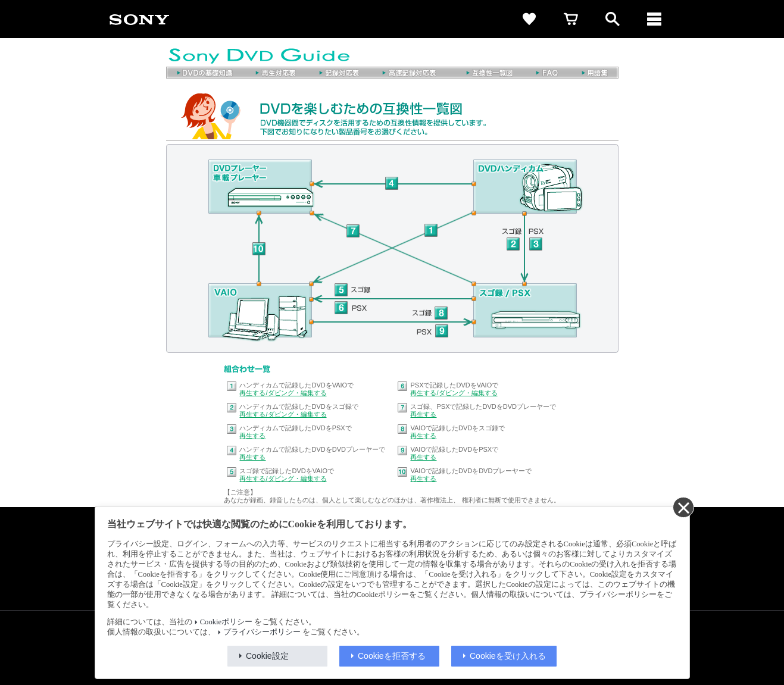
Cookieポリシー (226, 622)
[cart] (571, 19)
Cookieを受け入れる (508, 656)
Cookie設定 (267, 656)
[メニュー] (654, 19)
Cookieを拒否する (392, 656)
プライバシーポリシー (262, 632)
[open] (613, 19)
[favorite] (529, 19)
